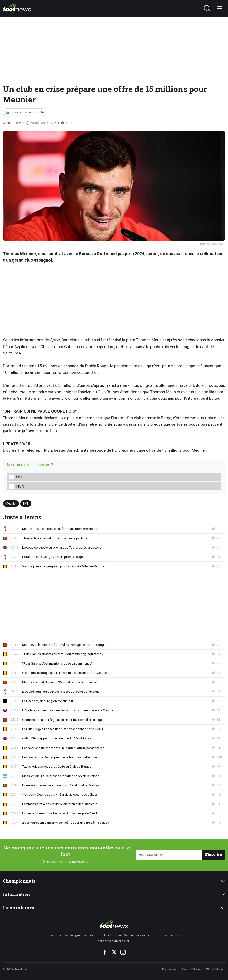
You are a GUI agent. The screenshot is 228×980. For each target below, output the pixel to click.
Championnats (19, 881)
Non (20, 486)
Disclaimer (170, 969)
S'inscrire (213, 855)
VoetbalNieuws (192, 969)
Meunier (11, 503)
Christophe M (12, 123)
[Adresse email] (169, 855)
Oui (19, 477)
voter (68, 123)
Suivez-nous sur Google (27, 112)
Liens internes (18, 908)
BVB (26, 503)
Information (16, 894)
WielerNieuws (216, 969)
